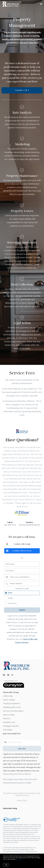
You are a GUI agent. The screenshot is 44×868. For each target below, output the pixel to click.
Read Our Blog (9, 715)
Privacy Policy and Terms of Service (17, 774)
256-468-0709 (10, 525)
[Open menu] (41, 4)
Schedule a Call (9, 722)
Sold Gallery (8, 730)
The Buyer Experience (11, 704)
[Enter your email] (24, 742)
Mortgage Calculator (11, 726)
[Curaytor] (14, 687)
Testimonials (8, 696)
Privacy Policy (22, 801)
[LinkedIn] (8, 675)
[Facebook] (4, 675)
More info (19, 859)
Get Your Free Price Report (13, 711)
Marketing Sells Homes (12, 707)
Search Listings (9, 700)
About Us (7, 719)
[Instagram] (12, 675)
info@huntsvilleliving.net (29, 525)
